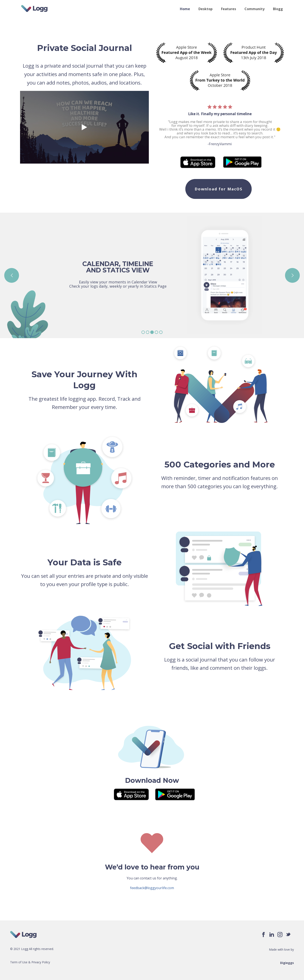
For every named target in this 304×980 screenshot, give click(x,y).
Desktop (206, 9)
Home (185, 9)
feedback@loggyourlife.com (152, 888)
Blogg (278, 9)
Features (229, 9)
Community (254, 9)
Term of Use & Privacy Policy (30, 962)
